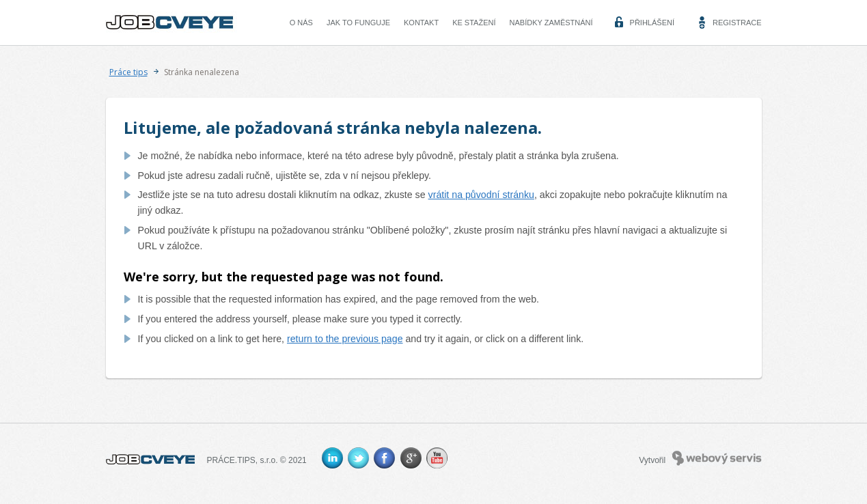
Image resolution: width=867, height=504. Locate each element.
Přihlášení (652, 23)
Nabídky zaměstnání (551, 23)
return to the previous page (345, 339)
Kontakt (421, 23)
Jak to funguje (358, 23)
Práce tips (128, 72)
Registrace (737, 23)
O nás (301, 23)
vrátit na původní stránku (481, 195)
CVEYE (173, 23)
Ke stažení (474, 23)
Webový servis (717, 458)
